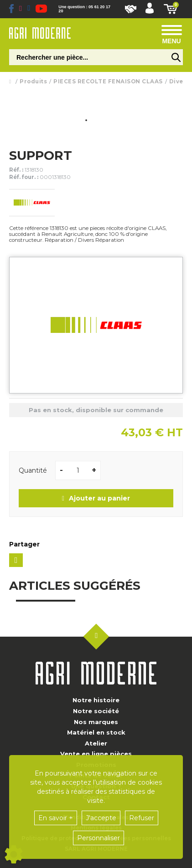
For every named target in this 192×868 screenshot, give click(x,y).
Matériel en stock (96, 732)
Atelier (96, 743)
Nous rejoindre (131, 9)
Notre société (96, 711)
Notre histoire (96, 700)
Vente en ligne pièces (96, 754)
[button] (150, 9)
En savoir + (56, 818)
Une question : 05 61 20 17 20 (84, 9)
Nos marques (96, 722)
